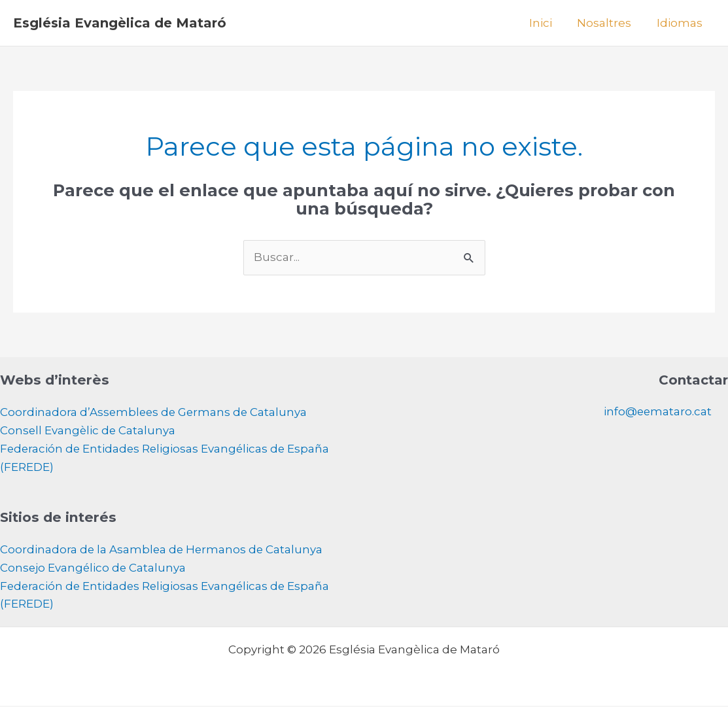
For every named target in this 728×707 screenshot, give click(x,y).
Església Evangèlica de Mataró (120, 23)
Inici (548, 23)
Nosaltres (609, 23)
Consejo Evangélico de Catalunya (94, 569)
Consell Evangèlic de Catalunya (89, 431)
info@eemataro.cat (657, 412)
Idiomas (681, 23)
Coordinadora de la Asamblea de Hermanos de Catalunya (163, 551)
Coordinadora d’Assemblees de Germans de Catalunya (155, 413)
